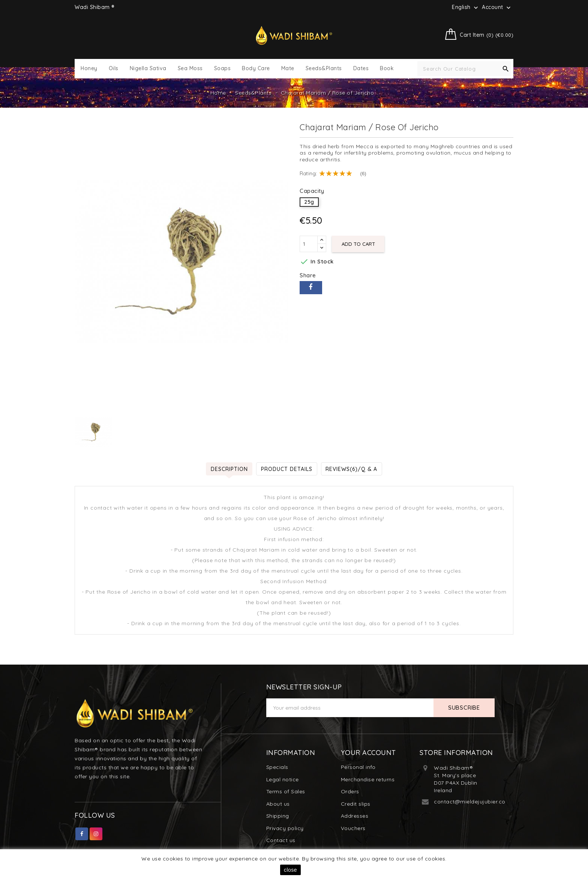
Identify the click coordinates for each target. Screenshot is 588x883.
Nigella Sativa (148, 68)
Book (387, 68)
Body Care (256, 68)
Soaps (223, 68)
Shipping (278, 816)
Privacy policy (285, 828)
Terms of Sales (286, 791)
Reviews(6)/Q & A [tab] (352, 469)
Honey (89, 68)
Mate (288, 68)
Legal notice (283, 779)
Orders (350, 791)
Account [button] (497, 8)
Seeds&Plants (324, 68)
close (290, 870)
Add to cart (358, 244)
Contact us (281, 840)
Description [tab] (229, 469)
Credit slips (356, 804)
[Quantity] (309, 244)
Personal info (358, 767)
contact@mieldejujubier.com (472, 802)
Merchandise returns (368, 779)
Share (311, 288)
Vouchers (353, 828)
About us (278, 804)
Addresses (355, 816)
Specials (277, 767)
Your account (368, 753)
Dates (361, 68)
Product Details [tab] (287, 469)
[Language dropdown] (466, 7)
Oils (114, 68)
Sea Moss (190, 68)
